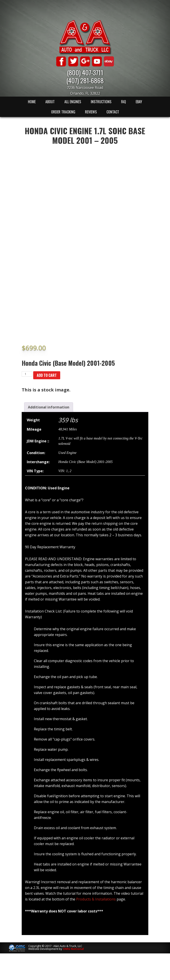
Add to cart (47, 375)
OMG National (73, 949)
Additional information (49, 407)
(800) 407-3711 (85, 72)
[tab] (49, 407)
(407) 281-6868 (85, 80)
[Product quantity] (27, 374)
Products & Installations (96, 899)
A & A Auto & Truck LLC (85, 37)
